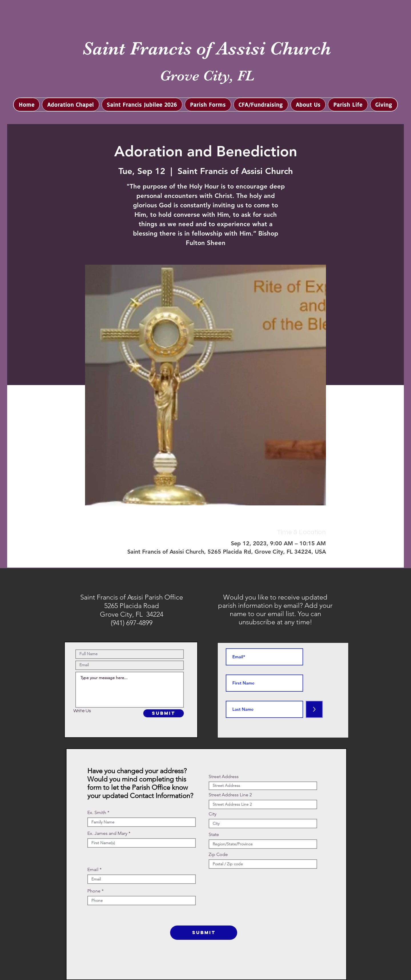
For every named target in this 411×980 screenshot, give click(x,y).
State (214, 835)
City (212, 814)
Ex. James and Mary (107, 833)
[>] (314, 709)
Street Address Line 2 (230, 795)
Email (93, 870)
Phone (94, 891)
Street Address (224, 777)
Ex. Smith (97, 813)
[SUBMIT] (164, 713)
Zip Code (218, 855)
